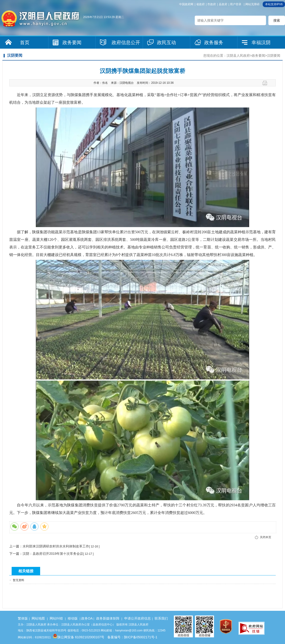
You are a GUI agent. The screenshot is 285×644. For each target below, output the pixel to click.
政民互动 (166, 42)
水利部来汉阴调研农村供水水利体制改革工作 (56, 546)
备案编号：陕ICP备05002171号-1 (132, 637)
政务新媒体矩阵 (108, 618)
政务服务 (214, 42)
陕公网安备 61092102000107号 (78, 637)
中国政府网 (186, 4)
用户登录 (236, 4)
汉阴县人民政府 (238, 56)
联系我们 (161, 618)
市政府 (212, 4)
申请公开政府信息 (138, 618)
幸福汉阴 (261, 42)
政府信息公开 (126, 42)
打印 (267, 83)
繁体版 (23, 618)
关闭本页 (266, 537)
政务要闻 (72, 42)
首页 (25, 42)
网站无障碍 (252, 4)
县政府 (223, 4)
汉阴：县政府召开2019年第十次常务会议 (53, 554)
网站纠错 (56, 618)
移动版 (73, 618)
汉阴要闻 (274, 56)
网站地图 (38, 618)
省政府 (200, 4)
